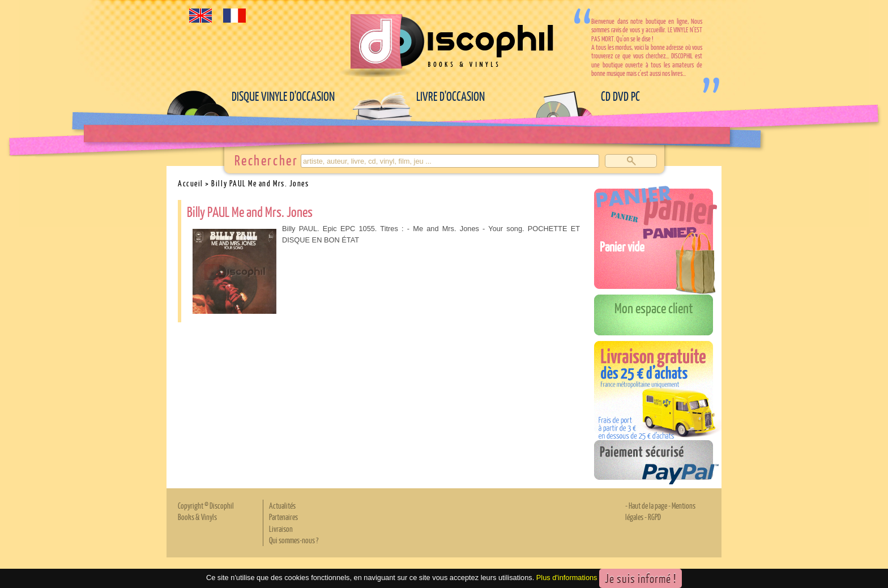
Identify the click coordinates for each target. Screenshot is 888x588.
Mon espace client (654, 308)
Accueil (191, 183)
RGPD (654, 517)
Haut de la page (648, 505)
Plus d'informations (567, 578)
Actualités (282, 505)
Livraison (281, 529)
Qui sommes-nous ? (294, 540)
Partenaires (283, 517)
